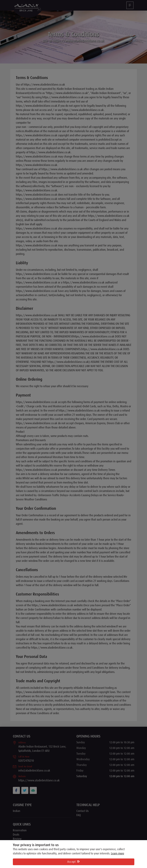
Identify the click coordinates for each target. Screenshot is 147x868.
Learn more (118, 854)
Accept (73, 862)
